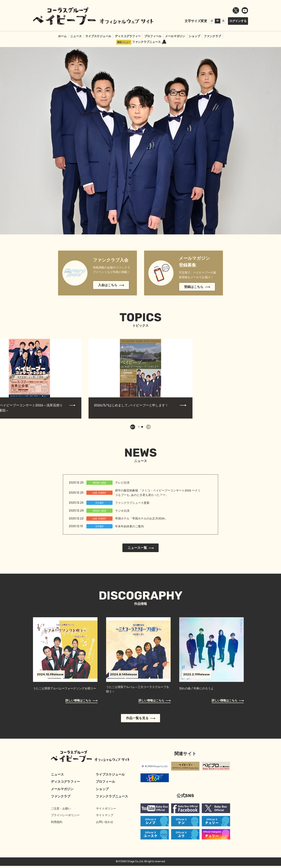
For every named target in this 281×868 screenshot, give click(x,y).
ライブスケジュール (98, 38)
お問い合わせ (105, 824)
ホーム (62, 38)
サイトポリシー (106, 811)
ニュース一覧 (141, 550)
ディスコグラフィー (128, 38)
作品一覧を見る (141, 720)
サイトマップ (105, 817)
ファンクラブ (212, 38)
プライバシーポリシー (65, 817)
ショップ (194, 38)
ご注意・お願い (61, 811)
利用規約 (57, 824)
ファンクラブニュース (149, 44)
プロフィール (153, 38)
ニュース (76, 38)
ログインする (238, 22)
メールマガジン (175, 38)
